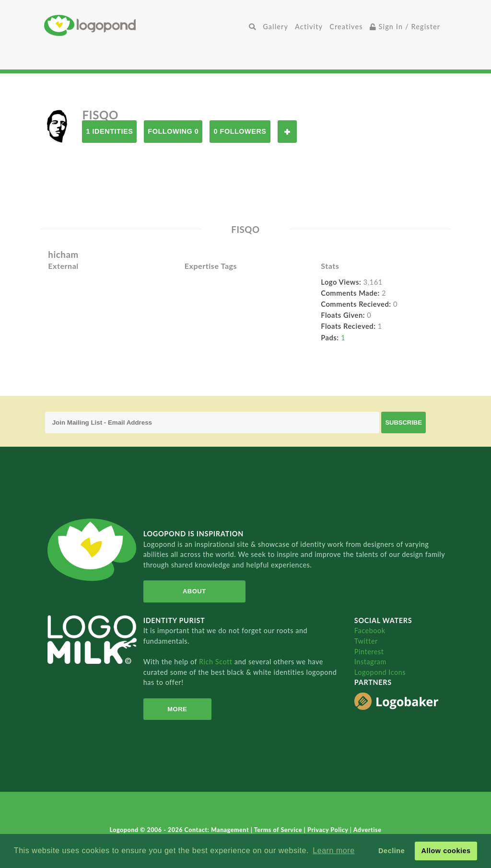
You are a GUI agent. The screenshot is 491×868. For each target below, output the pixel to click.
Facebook (370, 631)
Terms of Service (279, 830)
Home (145, 25)
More (177, 709)
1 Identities (109, 131)
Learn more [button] (333, 851)
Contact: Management (218, 830)
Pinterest (369, 652)
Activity (309, 27)
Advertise (368, 830)
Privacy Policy (329, 830)
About (194, 591)
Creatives (346, 27)
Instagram (370, 662)
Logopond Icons (380, 672)
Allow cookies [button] (446, 851)
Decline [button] (392, 851)
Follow (287, 132)
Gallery (275, 27)
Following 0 (173, 131)
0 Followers (240, 131)
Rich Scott (217, 662)
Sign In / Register (405, 27)
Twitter (366, 641)
